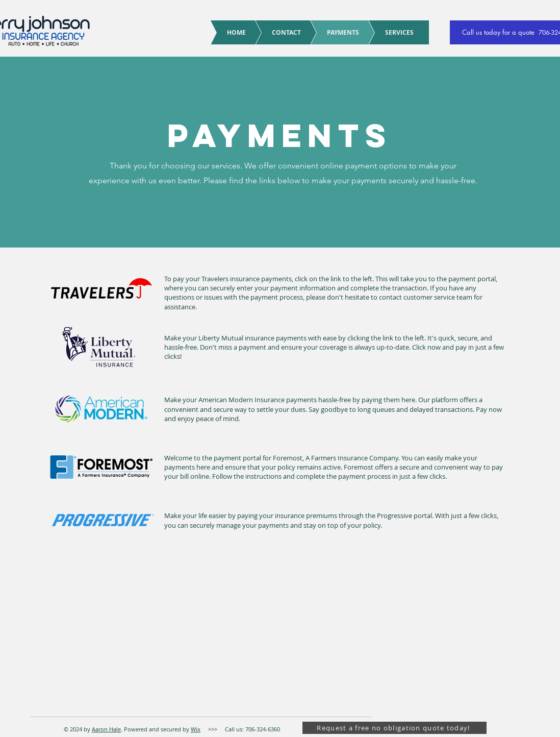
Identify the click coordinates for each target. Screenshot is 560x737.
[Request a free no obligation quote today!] (394, 728)
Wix (196, 729)
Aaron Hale (106, 729)
